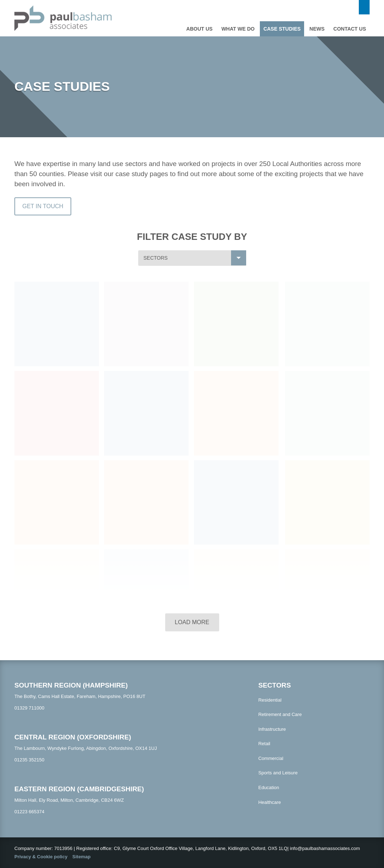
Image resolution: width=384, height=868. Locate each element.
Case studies (282, 29)
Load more (192, 622)
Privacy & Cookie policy (41, 857)
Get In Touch (43, 206)
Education (269, 788)
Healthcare (270, 802)
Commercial (271, 758)
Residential (270, 700)
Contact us (350, 29)
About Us (200, 29)
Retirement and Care (280, 714)
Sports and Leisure (278, 773)
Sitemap (82, 857)
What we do (238, 29)
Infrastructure (272, 729)
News (317, 29)
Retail (264, 744)
